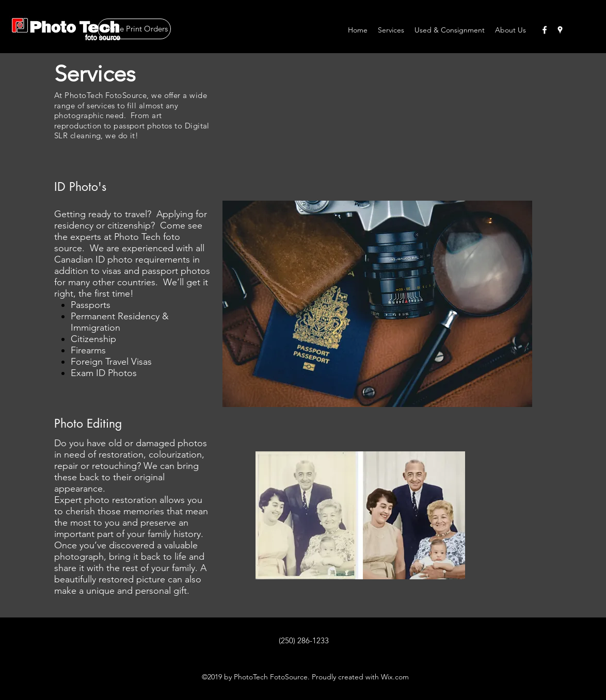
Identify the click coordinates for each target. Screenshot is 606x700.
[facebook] (545, 30)
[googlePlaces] (560, 30)
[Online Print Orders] (134, 29)
